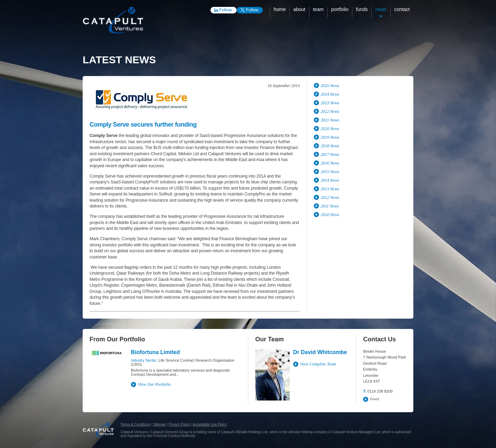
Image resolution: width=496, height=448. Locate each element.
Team (318, 9)
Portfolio (340, 9)
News (381, 9)
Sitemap (160, 424)
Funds (362, 9)
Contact (402, 9)
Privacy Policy (179, 424)
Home (280, 9)
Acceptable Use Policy (210, 424)
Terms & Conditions (136, 424)
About (299, 9)
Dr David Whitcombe (320, 352)
